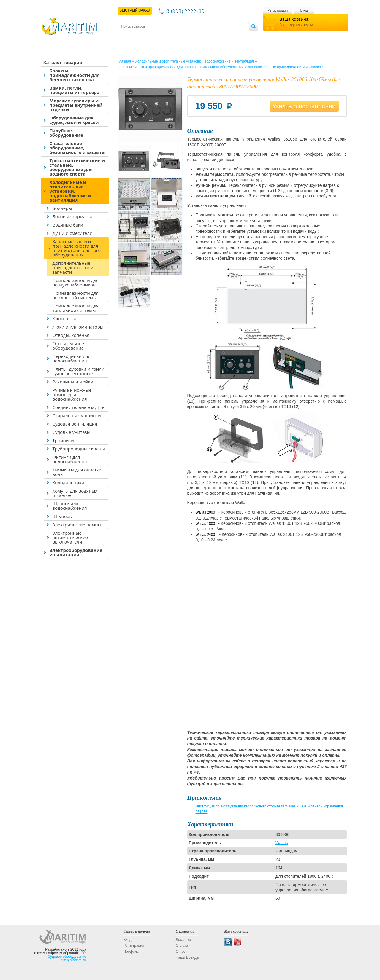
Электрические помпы (77, 525)
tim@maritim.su (74, 960)
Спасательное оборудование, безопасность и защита (77, 148)
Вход (304, 10)
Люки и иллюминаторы (78, 327)
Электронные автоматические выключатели (70, 537)
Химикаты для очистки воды (77, 472)
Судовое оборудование (67, 957)
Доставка (150, 36)
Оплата (170, 36)
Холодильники (68, 482)
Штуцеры (63, 516)
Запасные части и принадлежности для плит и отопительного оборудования (77, 248)
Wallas (282, 843)
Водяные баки (68, 225)
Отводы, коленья (71, 335)
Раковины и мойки (73, 382)
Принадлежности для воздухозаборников (76, 282)
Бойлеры (62, 208)
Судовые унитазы (72, 432)
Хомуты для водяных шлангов (75, 493)
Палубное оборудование (66, 133)
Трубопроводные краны (79, 449)
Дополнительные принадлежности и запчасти (73, 267)
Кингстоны (64, 318)
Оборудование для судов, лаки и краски (74, 120)
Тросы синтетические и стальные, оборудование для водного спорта (77, 167)
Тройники (63, 440)
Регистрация (278, 10)
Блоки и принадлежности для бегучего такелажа (75, 75)
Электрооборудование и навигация (76, 552)
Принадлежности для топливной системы (76, 308)
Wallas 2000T (206, 512)
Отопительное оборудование (68, 346)
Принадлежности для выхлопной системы (76, 295)
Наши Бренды (187, 957)
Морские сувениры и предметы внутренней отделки (76, 105)
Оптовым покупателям (230, 36)
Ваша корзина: (295, 19)
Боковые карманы (72, 216)
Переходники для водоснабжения (72, 358)
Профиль (131, 952)
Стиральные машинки (77, 415)
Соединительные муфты (79, 407)
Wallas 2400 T (207, 535)
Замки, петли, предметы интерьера (75, 90)
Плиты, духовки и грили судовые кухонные (79, 371)
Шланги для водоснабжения (70, 506)
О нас (180, 952)
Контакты (128, 36)
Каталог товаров (63, 62)
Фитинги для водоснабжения (70, 459)
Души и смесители (73, 233)
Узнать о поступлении (304, 106)
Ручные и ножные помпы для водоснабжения (72, 394)
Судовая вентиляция (75, 424)
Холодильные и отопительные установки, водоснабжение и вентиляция (70, 191)
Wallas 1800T (206, 524)
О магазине (192, 36)
